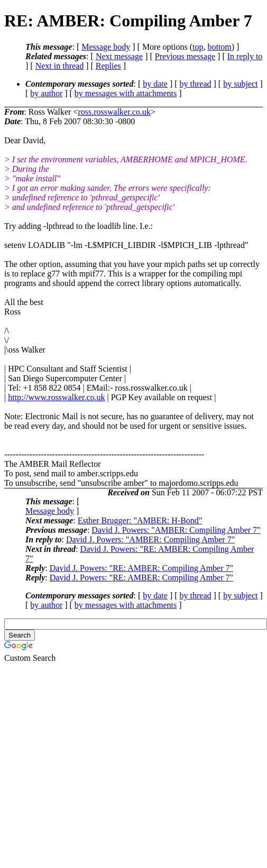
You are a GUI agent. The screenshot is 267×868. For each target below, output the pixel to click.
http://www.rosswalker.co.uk (56, 397)
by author (46, 93)
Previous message (185, 56)
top (198, 47)
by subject (240, 84)
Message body (106, 47)
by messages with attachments (126, 93)
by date (155, 84)
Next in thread (60, 66)
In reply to (245, 56)
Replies (108, 66)
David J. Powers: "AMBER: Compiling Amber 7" (176, 530)
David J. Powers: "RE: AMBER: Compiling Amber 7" (141, 568)
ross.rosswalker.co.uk (114, 112)
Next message (119, 56)
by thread (196, 84)
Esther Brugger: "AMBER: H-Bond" (140, 520)
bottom (219, 47)
